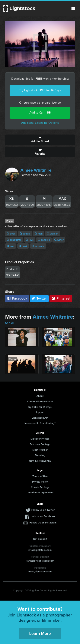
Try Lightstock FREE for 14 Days (40, 90)
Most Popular (40, 450)
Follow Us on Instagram (43, 523)
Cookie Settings (40, 487)
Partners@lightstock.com (40, 561)
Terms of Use (40, 476)
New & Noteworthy (40, 461)
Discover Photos (40, 439)
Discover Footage (40, 444)
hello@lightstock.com (40, 571)
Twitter (39, 298)
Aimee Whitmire (36, 170)
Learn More (40, 633)
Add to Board (40, 140)
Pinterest (61, 298)
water (59, 240)
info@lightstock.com (40, 550)
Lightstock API (40, 418)
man (39, 234)
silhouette (14, 240)
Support (40, 412)
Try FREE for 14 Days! (40, 407)
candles (44, 240)
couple (25, 234)
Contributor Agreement (40, 492)
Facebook (17, 298)
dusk (23, 246)
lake (11, 246)
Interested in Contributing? (40, 423)
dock (11, 234)
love (30, 240)
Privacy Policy (40, 482)
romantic (38, 246)
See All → (12, 323)
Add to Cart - (40, 113)
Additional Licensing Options (40, 123)
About (40, 396)
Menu (73, 8)
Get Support (40, 539)
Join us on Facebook (43, 516)
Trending (40, 455)
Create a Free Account (40, 401)
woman (53, 234)
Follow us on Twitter (43, 510)
